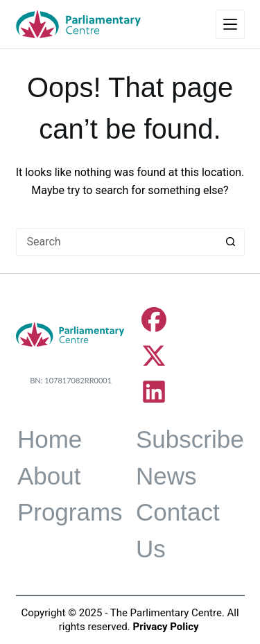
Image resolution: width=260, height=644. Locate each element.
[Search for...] (116, 242)
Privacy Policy (166, 627)
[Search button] (231, 242)
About (49, 476)
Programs (70, 512)
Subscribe (190, 439)
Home (50, 439)
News (166, 476)
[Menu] (230, 24)
